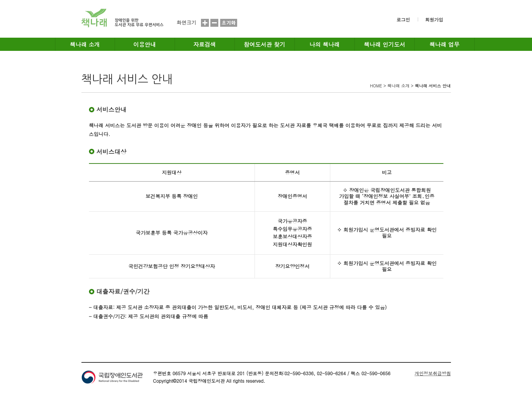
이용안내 (145, 44)
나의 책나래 (325, 44)
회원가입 (434, 19)
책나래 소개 (85, 44)
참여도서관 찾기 (265, 44)
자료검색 (205, 44)
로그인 (403, 19)
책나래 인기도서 (385, 44)
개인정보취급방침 (433, 373)
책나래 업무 (445, 44)
